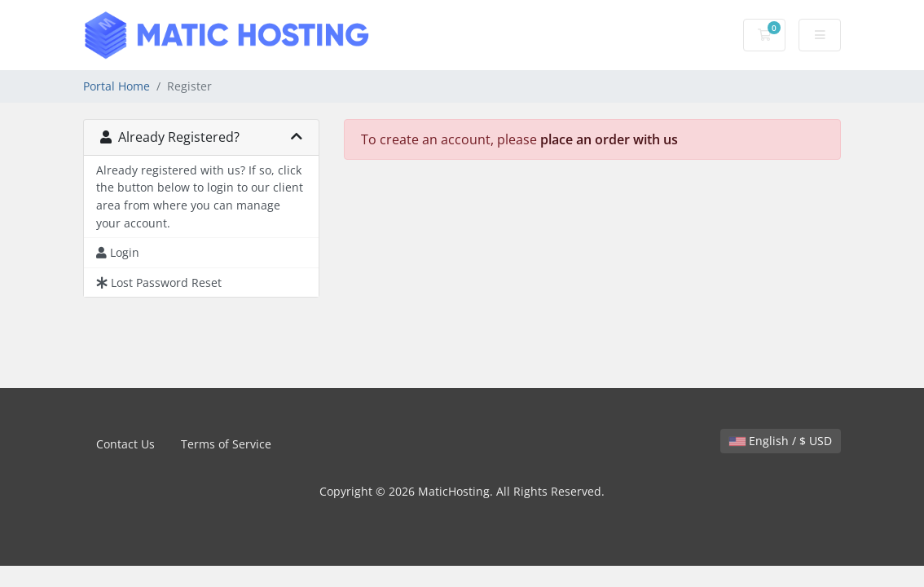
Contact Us (125, 444)
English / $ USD (781, 441)
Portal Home (117, 86)
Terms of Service (226, 444)
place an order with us (609, 139)
